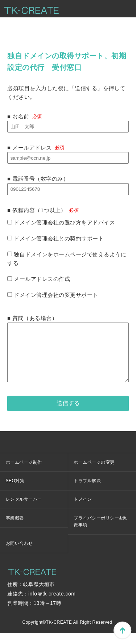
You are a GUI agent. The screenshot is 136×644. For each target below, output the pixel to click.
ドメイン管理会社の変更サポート (53, 295)
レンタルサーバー (24, 510)
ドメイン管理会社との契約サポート (55, 238)
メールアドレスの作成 (39, 279)
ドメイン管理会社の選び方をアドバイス (61, 222)
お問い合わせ (19, 554)
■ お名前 (25, 116)
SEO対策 (15, 492)
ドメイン (83, 510)
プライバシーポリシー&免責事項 (100, 532)
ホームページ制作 (24, 473)
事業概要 (15, 529)
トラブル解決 (87, 492)
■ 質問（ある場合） (32, 318)
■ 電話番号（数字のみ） (38, 179)
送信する (68, 414)
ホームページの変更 (94, 473)
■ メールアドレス (36, 148)
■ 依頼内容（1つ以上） (37, 210)
